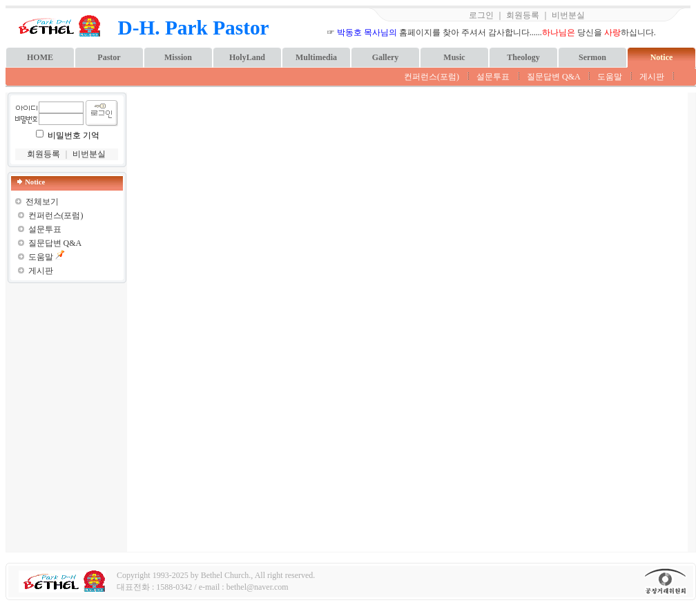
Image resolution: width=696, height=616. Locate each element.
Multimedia (316, 57)
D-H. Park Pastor (194, 28)
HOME (40, 57)
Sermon (592, 57)
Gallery (386, 57)
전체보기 (42, 202)
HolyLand (247, 57)
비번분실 (568, 15)
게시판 (652, 77)
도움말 (610, 77)
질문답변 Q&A (553, 77)
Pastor (109, 57)
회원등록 (523, 15)
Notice (662, 57)
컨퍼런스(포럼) (432, 77)
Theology (523, 57)
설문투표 (493, 77)
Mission (178, 57)
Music (454, 57)
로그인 (481, 15)
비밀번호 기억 (74, 135)
